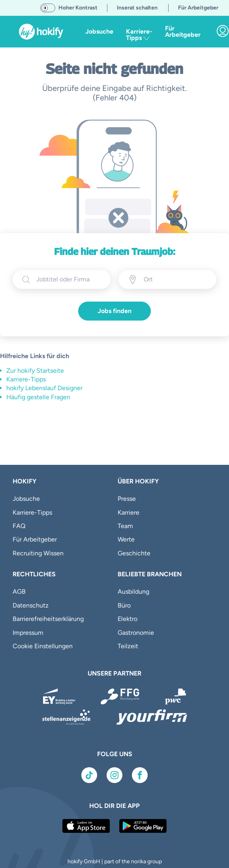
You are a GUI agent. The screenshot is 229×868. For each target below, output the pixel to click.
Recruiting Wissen (38, 553)
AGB (19, 592)
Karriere (129, 512)
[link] (223, 31)
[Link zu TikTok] (89, 775)
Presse (127, 499)
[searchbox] (69, 279)
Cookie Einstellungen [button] (43, 646)
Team (125, 526)
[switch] (48, 8)
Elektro (128, 619)
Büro (124, 605)
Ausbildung (133, 592)
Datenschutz (31, 605)
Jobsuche (99, 31)
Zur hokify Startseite (35, 371)
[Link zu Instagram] (114, 775)
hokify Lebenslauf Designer (44, 388)
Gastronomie (136, 633)
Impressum (28, 633)
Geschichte (134, 553)
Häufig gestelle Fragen (38, 397)
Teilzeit (128, 646)
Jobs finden (114, 311)
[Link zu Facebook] (140, 775)
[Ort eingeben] (175, 279)
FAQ (19, 526)
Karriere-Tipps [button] (139, 35)
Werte (126, 539)
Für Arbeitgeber (183, 31)
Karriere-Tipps (26, 379)
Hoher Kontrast (78, 8)
